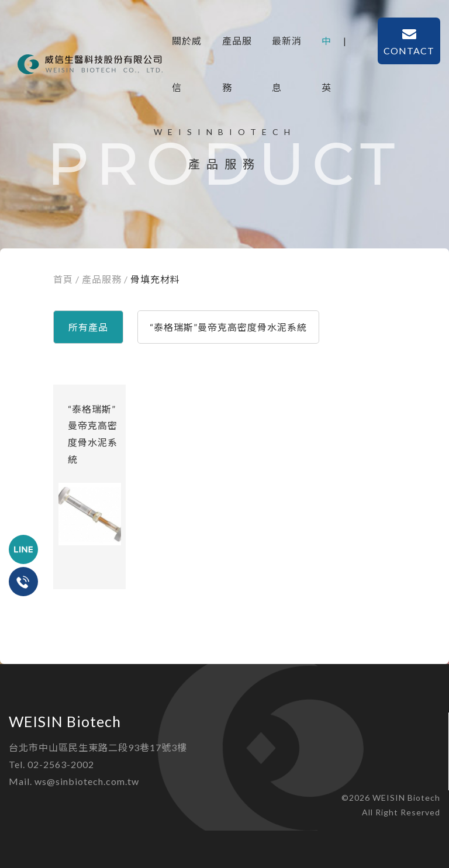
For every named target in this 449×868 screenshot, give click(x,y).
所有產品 (88, 327)
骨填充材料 (155, 279)
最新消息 (287, 50)
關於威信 (187, 50)
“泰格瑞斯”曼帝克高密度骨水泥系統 (228, 327)
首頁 (63, 279)
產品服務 (237, 50)
